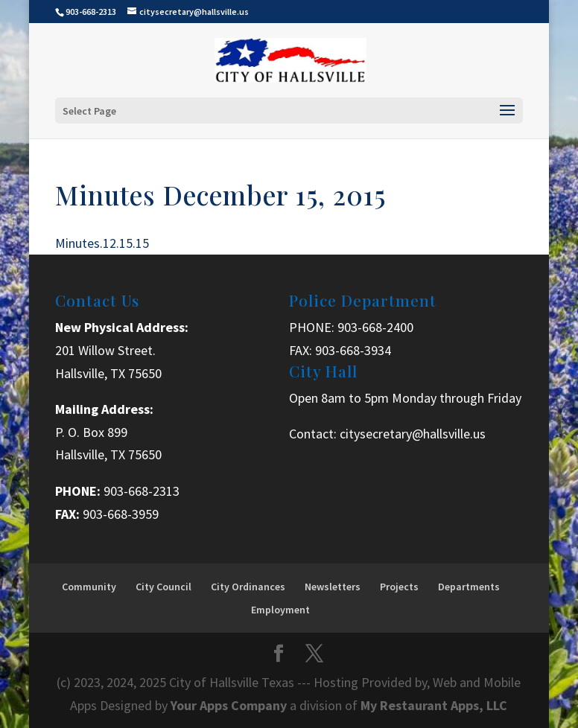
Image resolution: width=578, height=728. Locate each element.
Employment (280, 610)
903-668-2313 (142, 491)
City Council (163, 587)
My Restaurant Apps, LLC (434, 705)
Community (89, 587)
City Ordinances (248, 587)
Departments (469, 587)
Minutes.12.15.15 (102, 243)
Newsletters (333, 587)
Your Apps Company (230, 705)
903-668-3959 (121, 514)
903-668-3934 (353, 350)
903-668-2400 (375, 327)
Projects (399, 587)
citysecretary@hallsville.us (413, 434)
